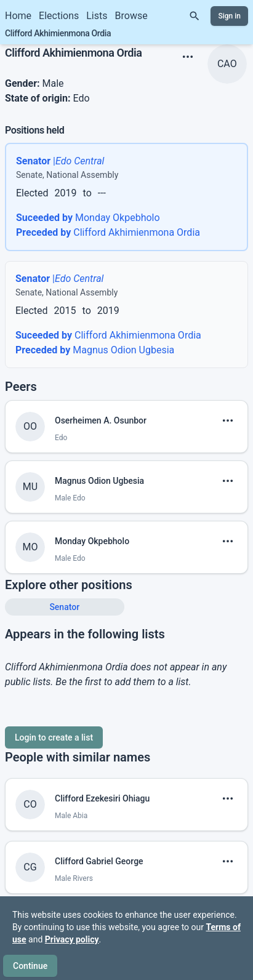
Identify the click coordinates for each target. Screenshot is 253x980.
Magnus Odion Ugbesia (95, 338)
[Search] (195, 16)
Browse (131, 16)
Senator (64, 595)
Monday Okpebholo (88, 205)
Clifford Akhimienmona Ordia (108, 220)
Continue (30, 966)
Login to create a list (54, 725)
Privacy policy (72, 939)
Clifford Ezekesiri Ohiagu (102, 786)
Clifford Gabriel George (99, 849)
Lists (97, 16)
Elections (59, 16)
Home (18, 16)
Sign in (229, 16)
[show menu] (188, 44)
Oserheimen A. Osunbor (101, 408)
